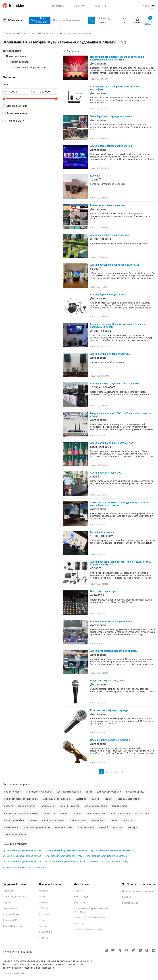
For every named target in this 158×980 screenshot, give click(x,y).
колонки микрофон (70, 806)
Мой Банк (44, 908)
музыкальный (48, 806)
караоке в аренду (27, 806)
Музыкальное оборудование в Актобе (22, 856)
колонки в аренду (135, 792)
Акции (42, 920)
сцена (89, 792)
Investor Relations (131, 903)
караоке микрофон (14, 820)
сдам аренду (128, 820)
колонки (95, 799)
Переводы (44, 914)
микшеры (132, 827)
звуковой (104, 827)
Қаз (145, 6)
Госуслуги (44, 926)
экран (114, 820)
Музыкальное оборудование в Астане (22, 850)
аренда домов (11, 827)
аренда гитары (119, 806)
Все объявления (12, 51)
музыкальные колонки (128, 799)
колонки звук (99, 820)
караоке (9, 806)
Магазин (43, 891)
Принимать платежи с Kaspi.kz (89, 918)
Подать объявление (150, 20)
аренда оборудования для (37, 827)
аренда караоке (12, 792)
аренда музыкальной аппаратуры (22, 813)
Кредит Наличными (12, 926)
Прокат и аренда (14, 56)
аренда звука (142, 813)
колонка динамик (96, 813)
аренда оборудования (96, 806)
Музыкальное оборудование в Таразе (22, 862)
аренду (108, 799)
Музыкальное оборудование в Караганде (66, 850)
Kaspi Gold (8, 891)
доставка (81, 799)
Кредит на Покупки (12, 914)
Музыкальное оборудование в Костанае (106, 856)
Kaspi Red (7, 902)
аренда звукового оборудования (21, 799)
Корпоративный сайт (13, 973)
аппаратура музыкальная (39, 792)
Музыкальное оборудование (29, 68)
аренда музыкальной (15, 834)
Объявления (12, 20)
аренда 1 (64, 813)
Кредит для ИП (10, 920)
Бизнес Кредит (81, 897)
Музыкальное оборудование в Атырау (109, 862)
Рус (152, 6)
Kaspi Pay (79, 891)
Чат (125, 20)
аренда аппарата (78, 820)
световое (118, 827)
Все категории (40, 20)
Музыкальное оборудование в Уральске (65, 862)
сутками (78, 813)
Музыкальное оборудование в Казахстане (24, 867)
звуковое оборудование (109, 792)
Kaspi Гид (44, 938)
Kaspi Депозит (10, 908)
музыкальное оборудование (57, 799)
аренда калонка (86, 827)
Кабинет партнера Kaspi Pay (88, 929)
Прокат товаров (17, 62)
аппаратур (49, 813)
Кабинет (137, 20)
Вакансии (127, 897)
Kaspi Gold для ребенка (14, 897)
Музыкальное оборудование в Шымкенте (111, 850)
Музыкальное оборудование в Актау (63, 856)
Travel (42, 897)
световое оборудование (69, 792)
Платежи (44, 902)
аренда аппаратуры (120, 813)
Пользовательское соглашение (138, 891)
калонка (33, 820)
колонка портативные (54, 820)
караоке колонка (64, 827)
